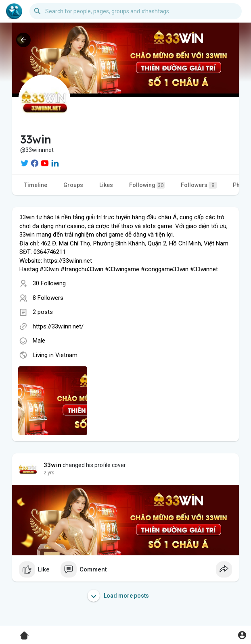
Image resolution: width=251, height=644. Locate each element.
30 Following (49, 283)
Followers (199, 185)
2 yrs (49, 473)
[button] (136, 11)
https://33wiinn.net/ (58, 326)
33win (52, 465)
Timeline (36, 185)
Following (147, 185)
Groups (73, 185)
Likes (106, 185)
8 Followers (48, 298)
